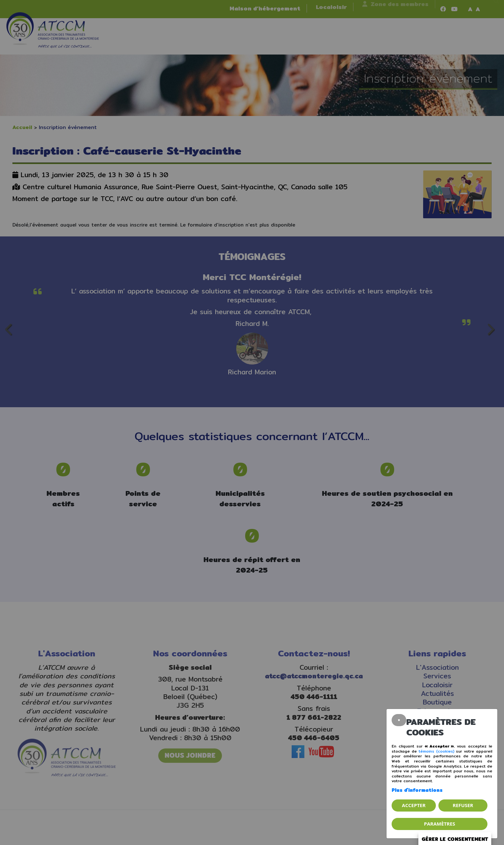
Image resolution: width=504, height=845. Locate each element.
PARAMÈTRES (440, 824)
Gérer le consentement (455, 839)
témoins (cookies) (437, 751)
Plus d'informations (417, 790)
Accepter (414, 805)
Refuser (463, 805)
